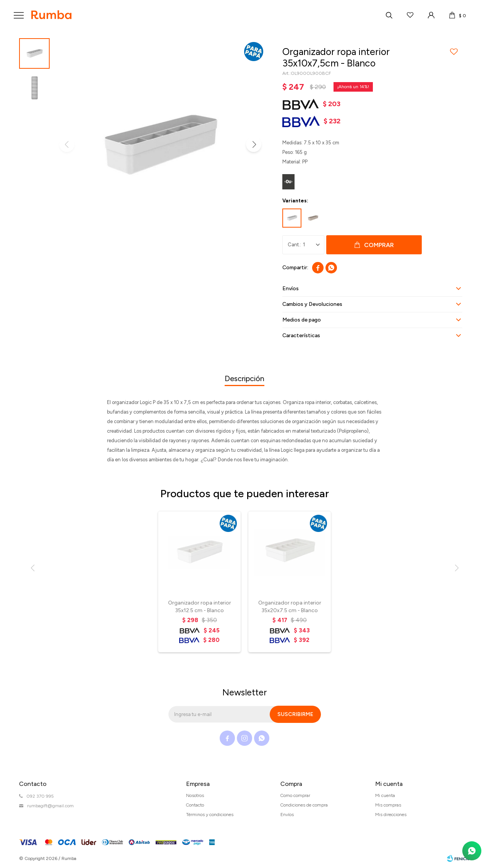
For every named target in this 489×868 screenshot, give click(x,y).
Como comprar (295, 795)
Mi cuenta (385, 795)
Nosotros (195, 795)
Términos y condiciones (210, 815)
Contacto (195, 805)
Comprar (379, 245)
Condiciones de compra (304, 805)
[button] (254, 144)
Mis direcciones (391, 815)
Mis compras (388, 805)
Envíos (287, 815)
